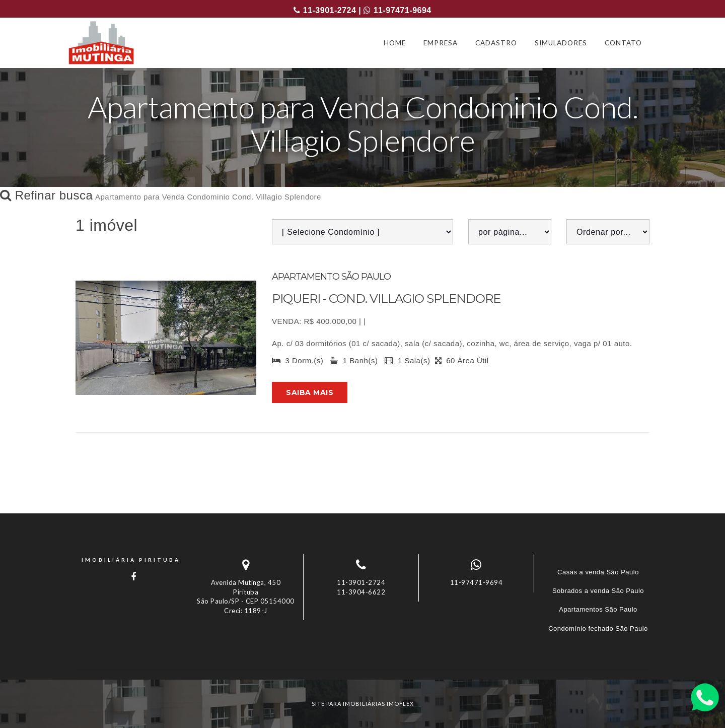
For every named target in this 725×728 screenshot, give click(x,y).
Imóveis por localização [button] (117, 661)
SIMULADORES (561, 43)
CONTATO (623, 43)
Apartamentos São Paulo (598, 609)
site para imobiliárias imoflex (363, 704)
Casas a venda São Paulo (598, 572)
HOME (395, 43)
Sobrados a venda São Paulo (598, 591)
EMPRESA (441, 43)
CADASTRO (496, 43)
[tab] (362, 661)
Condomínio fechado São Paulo (598, 628)
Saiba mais (310, 392)
